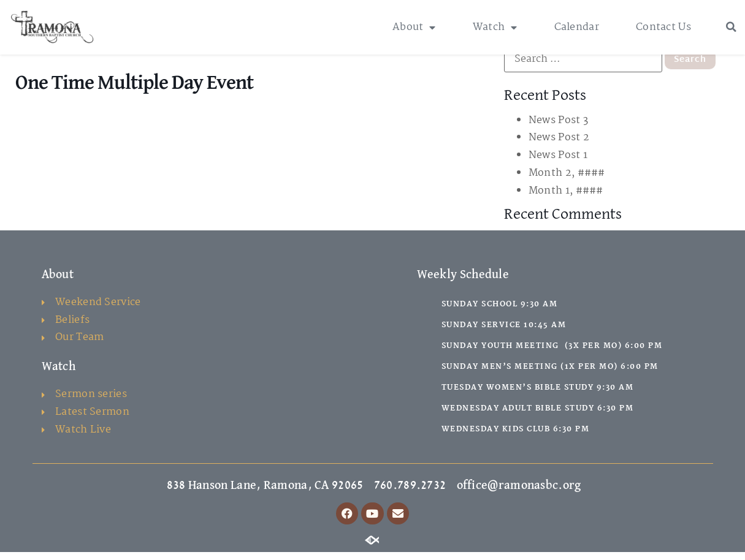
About (414, 28)
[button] (731, 27)
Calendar (577, 27)
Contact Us (663, 27)
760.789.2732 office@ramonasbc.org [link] (478, 493)
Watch (495, 28)
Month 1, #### (566, 199)
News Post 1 (558, 163)
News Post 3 (558, 128)
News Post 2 (559, 146)
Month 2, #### (567, 181)
